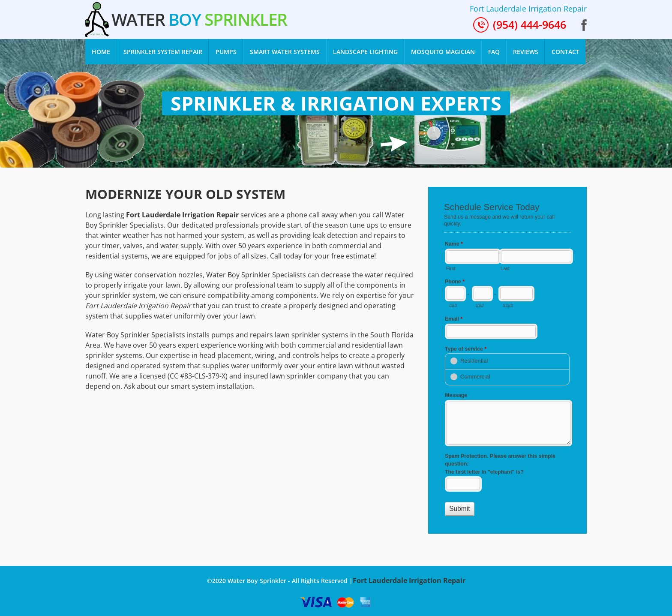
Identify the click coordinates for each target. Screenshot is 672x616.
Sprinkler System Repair (163, 52)
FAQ (494, 52)
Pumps (226, 52)
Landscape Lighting (365, 52)
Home (104, 49)
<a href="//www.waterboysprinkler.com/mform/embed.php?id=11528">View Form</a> (507, 359)
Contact (565, 52)
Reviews (526, 52)
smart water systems (285, 52)
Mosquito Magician (443, 52)
